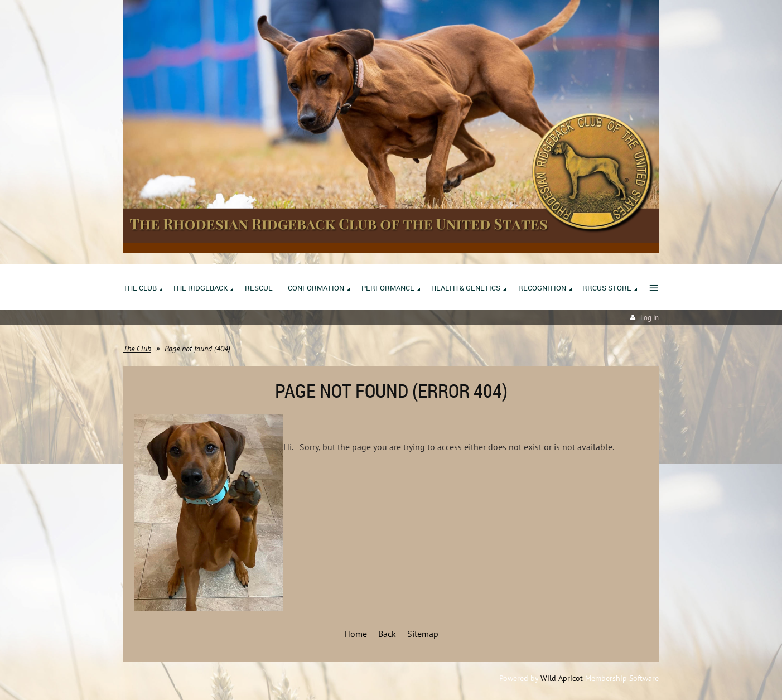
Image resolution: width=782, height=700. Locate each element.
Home (356, 634)
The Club (137, 349)
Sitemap (423, 634)
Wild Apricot (562, 678)
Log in (650, 318)
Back (387, 634)
